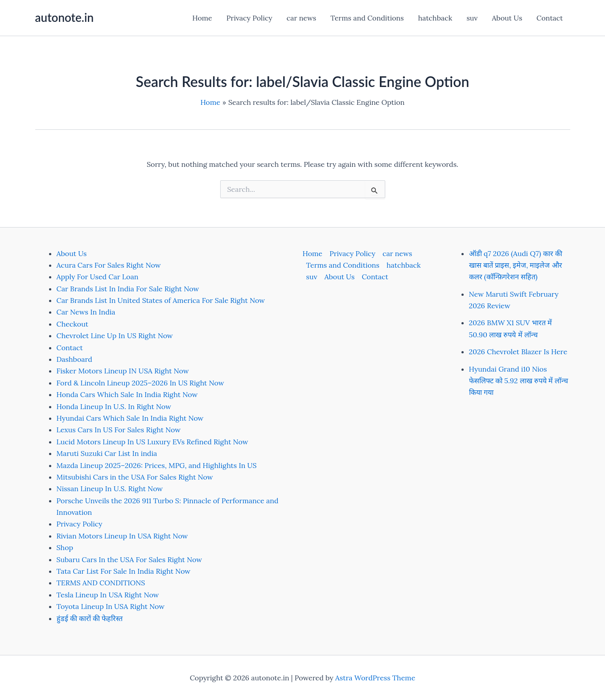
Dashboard (74, 359)
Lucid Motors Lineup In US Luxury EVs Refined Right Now (152, 442)
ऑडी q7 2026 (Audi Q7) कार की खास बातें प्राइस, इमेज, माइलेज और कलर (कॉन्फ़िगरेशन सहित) (516, 265)
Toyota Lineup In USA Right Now (111, 606)
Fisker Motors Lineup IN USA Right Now (123, 371)
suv (472, 18)
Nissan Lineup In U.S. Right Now (110, 489)
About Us (507, 18)
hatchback (435, 18)
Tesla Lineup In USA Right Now (108, 595)
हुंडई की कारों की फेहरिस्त (90, 618)
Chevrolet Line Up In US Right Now (115, 336)
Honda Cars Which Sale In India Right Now (127, 394)
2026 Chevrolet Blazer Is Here (518, 352)
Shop (65, 547)
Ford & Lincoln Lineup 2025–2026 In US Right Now (140, 383)
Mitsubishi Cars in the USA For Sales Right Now (135, 477)
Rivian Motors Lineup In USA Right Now (122, 536)
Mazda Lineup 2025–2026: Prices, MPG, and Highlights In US (157, 465)
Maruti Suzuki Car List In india (107, 453)
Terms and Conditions (367, 18)
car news (301, 18)
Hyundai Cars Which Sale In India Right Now (130, 418)
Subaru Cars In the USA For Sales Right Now (130, 559)
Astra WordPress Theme (375, 678)
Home (202, 18)
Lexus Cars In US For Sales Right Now (119, 430)
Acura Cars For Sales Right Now (109, 265)
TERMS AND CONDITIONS (101, 583)
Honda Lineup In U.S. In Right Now (114, 406)
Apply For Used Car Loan (98, 277)
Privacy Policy (249, 18)
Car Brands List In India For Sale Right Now (128, 289)
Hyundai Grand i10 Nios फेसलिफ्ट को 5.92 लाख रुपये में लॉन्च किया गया (519, 381)
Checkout (72, 324)
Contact (549, 18)
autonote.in (64, 17)
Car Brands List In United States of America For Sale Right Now (161, 300)
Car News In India (86, 312)
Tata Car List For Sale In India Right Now (124, 571)
